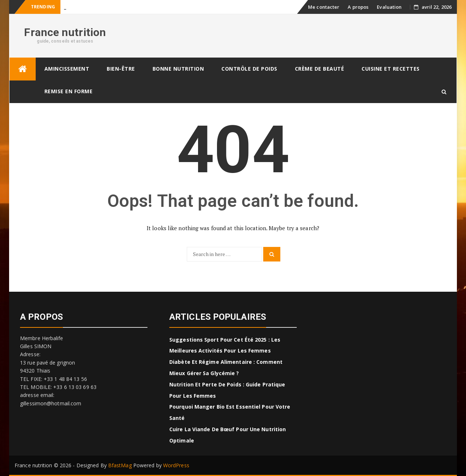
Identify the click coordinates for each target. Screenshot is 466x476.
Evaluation (389, 7)
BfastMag (120, 465)
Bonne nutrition (178, 69)
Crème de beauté (320, 69)
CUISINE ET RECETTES (391, 69)
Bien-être (121, 69)
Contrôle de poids (249, 69)
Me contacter (324, 7)
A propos (358, 7)
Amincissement (67, 69)
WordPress (176, 465)
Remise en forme (69, 91)
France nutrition (65, 32)
